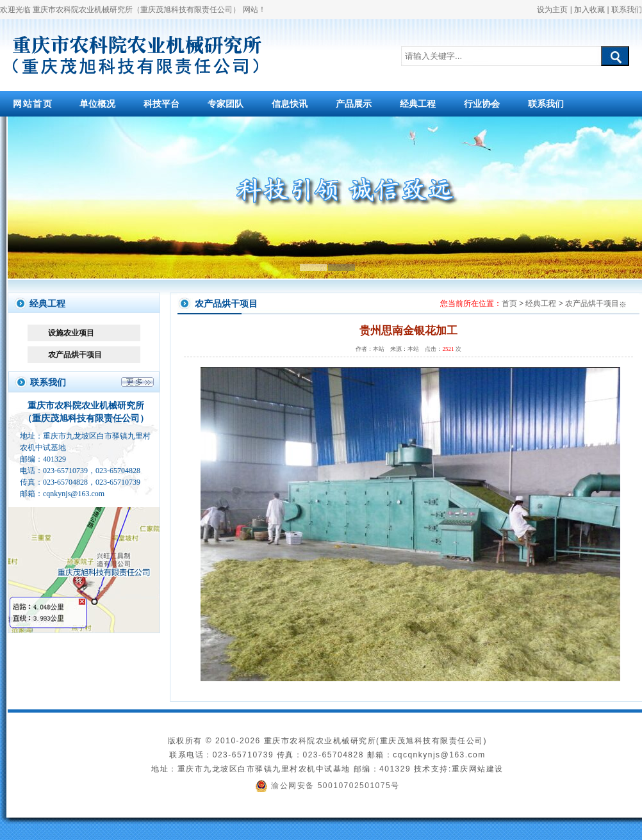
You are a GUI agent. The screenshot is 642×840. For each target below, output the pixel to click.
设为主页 (552, 10)
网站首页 (33, 104)
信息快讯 (290, 104)
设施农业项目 (71, 333)
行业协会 (482, 104)
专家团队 (226, 104)
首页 (509, 303)
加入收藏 (589, 10)
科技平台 (161, 104)
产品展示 (354, 104)
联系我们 (627, 10)
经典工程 (418, 104)
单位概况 (97, 104)
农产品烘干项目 (75, 355)
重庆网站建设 (478, 769)
